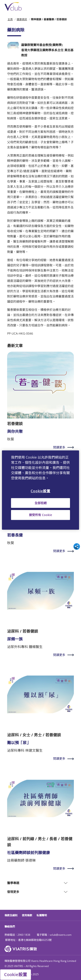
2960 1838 (24, 935)
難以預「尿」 (19, 743)
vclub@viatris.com (61, 935)
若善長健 (15, 535)
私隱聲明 (42, 915)
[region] (40, 490)
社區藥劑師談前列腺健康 (29, 853)
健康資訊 (22, 19)
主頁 (10, 19)
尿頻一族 (15, 639)
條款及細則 (11, 915)
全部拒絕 (41, 503)
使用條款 (27, 915)
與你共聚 (15, 431)
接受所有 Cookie (40, 515)
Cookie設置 (16, 974)
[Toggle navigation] (74, 7)
